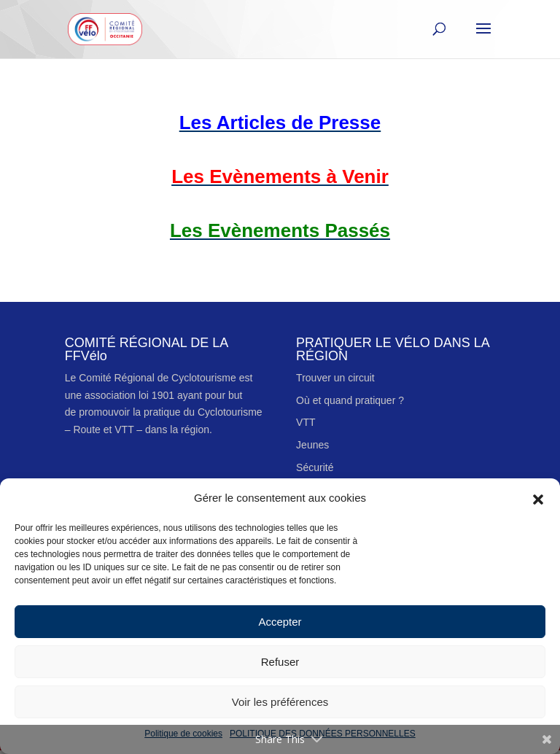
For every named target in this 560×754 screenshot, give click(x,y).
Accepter (280, 622)
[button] (538, 498)
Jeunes (312, 445)
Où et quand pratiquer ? (350, 400)
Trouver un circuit (335, 378)
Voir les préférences (280, 702)
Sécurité (315, 467)
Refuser (280, 662)
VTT (306, 422)
